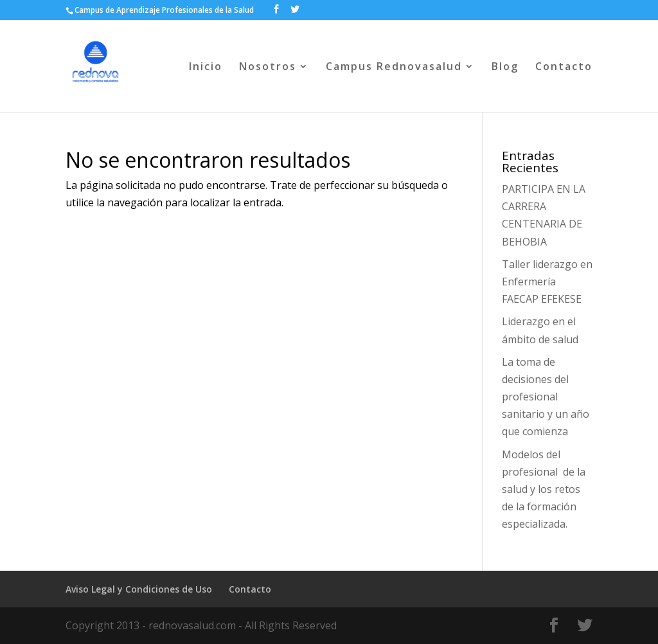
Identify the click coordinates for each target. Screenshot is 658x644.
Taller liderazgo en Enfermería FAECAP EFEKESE (547, 282)
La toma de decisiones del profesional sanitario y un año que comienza (546, 397)
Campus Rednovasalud (394, 67)
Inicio (206, 67)
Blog (505, 67)
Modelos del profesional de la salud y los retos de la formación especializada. (544, 489)
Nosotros (268, 67)
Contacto (564, 67)
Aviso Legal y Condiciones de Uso (139, 589)
